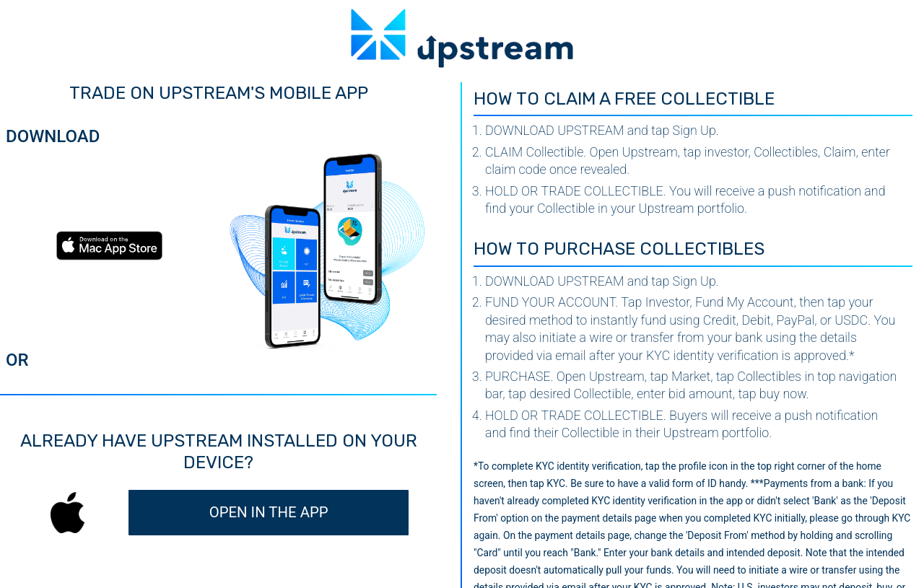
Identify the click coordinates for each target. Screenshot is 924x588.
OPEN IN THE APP (269, 512)
